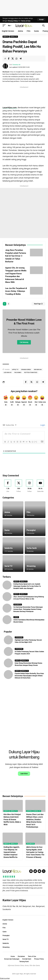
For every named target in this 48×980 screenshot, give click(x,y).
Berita (6, 37)
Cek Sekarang (24, 342)
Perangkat (31, 530)
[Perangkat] (35, 528)
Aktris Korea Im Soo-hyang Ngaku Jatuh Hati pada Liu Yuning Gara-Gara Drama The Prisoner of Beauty (35, 852)
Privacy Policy (13, 21)
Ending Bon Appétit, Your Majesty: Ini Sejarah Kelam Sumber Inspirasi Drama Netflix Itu (12, 852)
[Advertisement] (24, 8)
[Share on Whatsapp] (17, 59)
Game (7, 530)
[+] (36, 442)
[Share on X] (13, 59)
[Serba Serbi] (35, 546)
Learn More (24, 774)
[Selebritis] (13, 546)
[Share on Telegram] (20, 59)
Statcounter (5, 978)
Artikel (30, 811)
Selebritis (9, 548)
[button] (41, 19)
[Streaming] (35, 564)
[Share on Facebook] (9, 59)
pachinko (18, 372)
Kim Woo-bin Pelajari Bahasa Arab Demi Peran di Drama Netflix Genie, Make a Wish (12, 819)
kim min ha (38, 370)
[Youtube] (40, 486)
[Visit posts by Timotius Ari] (5, 66)
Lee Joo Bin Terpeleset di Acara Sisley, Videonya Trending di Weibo (16, 291)
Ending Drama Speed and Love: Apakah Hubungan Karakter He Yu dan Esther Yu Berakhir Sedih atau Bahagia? (27, 586)
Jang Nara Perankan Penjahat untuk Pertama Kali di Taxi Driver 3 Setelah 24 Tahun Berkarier (16, 256)
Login (42, 425)
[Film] (35, 510)
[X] (19, 486)
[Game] (13, 528)
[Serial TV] (13, 564)
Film (28, 512)
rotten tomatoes (31, 372)
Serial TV (14, 37)
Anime (7, 512)
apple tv (15, 370)
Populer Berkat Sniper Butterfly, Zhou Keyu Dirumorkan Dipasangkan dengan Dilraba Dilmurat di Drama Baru (29, 676)
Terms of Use (26, 21)
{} (33, 442)
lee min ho (8, 372)
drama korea (26, 370)
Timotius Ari (16, 65)
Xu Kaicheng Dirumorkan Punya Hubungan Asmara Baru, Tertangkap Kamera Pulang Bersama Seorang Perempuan (28, 609)
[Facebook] (8, 486)
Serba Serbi (32, 548)
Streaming (31, 566)
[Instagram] (29, 486)
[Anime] (13, 510)
